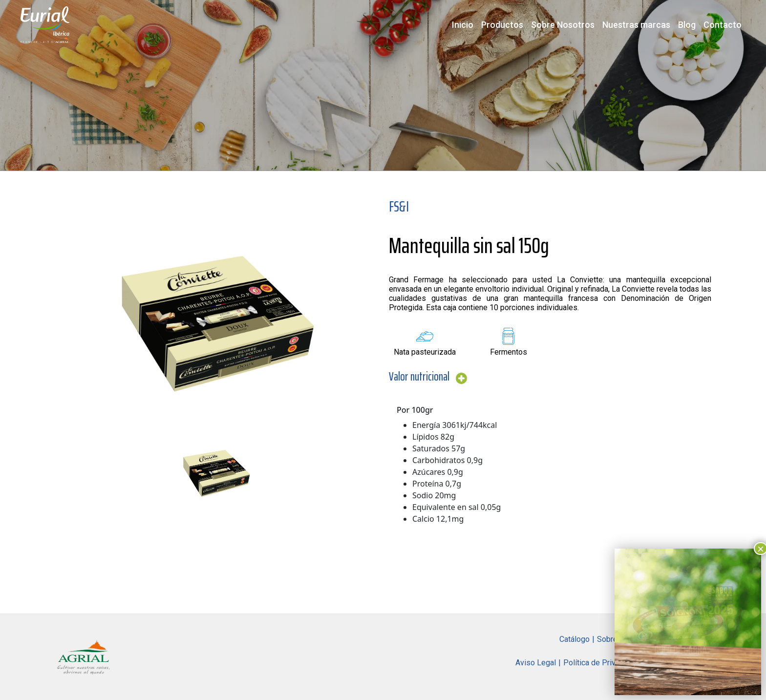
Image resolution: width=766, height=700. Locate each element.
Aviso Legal (536, 663)
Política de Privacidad (601, 663)
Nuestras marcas (636, 25)
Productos (502, 25)
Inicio (463, 25)
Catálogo (574, 639)
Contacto (723, 25)
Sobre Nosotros (563, 25)
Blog (687, 25)
